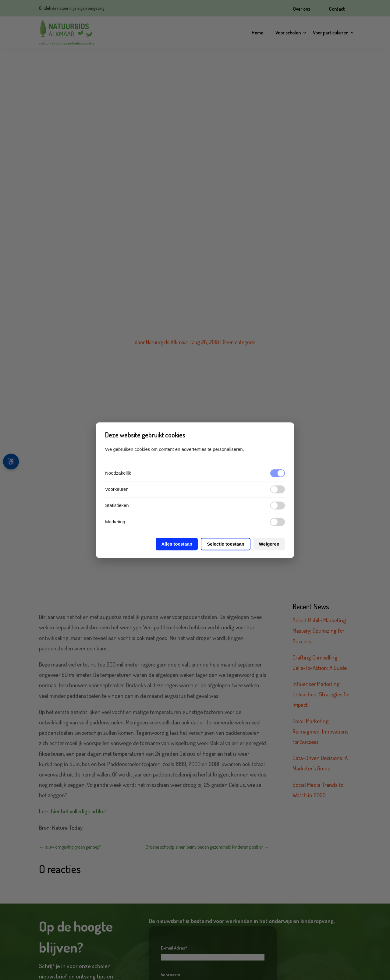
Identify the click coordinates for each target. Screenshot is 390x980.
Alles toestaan (177, 544)
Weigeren (269, 544)
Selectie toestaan (226, 544)
